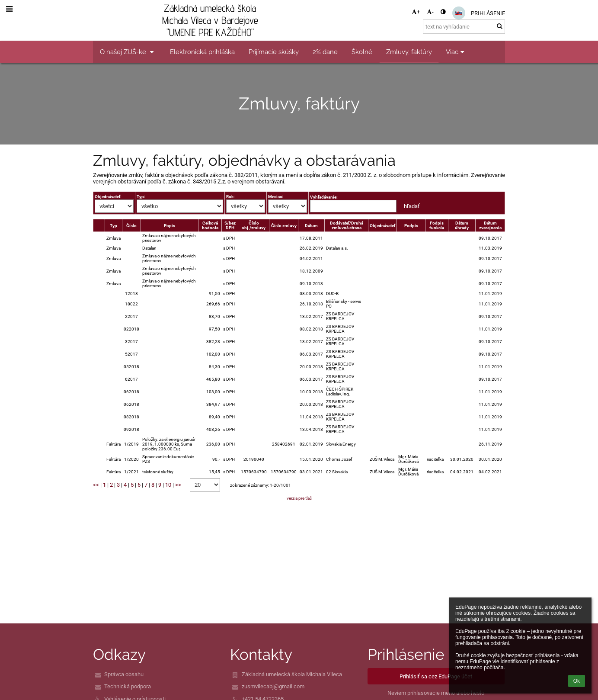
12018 (131, 294)
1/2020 (131, 459)
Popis (169, 226)
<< (96, 485)
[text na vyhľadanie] (464, 27)
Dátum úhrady (462, 225)
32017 (131, 342)
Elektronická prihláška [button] (202, 52)
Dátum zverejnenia (490, 225)
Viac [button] (456, 52)
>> (178, 485)
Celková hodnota (210, 225)
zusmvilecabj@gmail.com (273, 686)
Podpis (411, 226)
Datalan (149, 248)
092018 (131, 429)
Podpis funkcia (437, 225)
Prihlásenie (488, 13)
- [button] (430, 12)
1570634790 (254, 472)
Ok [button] (577, 681)
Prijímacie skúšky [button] (274, 52)
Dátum (311, 226)
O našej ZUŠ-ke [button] (128, 52)
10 (168, 485)
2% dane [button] (325, 52)
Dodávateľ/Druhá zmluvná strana (347, 225)
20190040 (254, 459)
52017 (131, 354)
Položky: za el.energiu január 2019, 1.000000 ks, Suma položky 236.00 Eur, (169, 444)
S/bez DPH (230, 225)
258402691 (284, 444)
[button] (459, 13)
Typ (114, 226)
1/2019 (131, 444)
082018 (131, 417)
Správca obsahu (124, 674)
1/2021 (131, 472)
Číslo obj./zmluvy (254, 225)
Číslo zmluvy (284, 226)
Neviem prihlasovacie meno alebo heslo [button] (436, 693)
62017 (131, 379)
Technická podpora (128, 686)
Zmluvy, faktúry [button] (409, 52)
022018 (131, 329)
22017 (131, 316)
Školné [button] (362, 52)
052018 (131, 367)
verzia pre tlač (299, 498)
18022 (131, 304)
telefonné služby (158, 472)
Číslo (131, 226)
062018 (131, 392)
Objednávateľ (382, 226)
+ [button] (416, 12)
